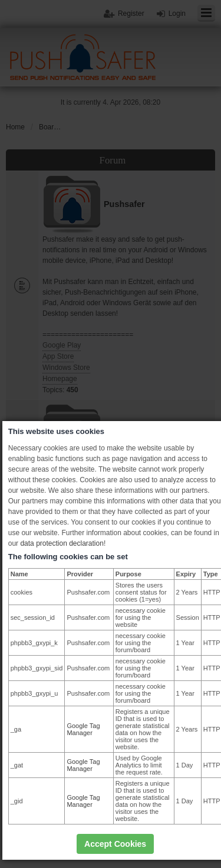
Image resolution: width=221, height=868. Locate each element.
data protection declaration (62, 543)
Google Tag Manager (83, 729)
